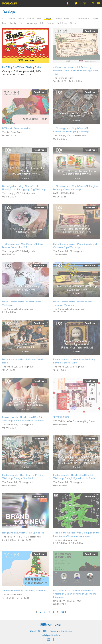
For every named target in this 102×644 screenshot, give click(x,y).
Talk (42, 23)
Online (73, 23)
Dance (31, 18)
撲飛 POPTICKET (51, 625)
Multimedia (84, 18)
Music (21, 18)
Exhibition (62, 23)
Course (50, 23)
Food (5, 23)
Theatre (11, 18)
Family (13, 23)
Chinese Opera (62, 18)
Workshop (32, 23)
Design (47, 18)
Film (39, 18)
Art (74, 18)
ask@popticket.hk (51, 635)
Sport (95, 18)
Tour (22, 23)
